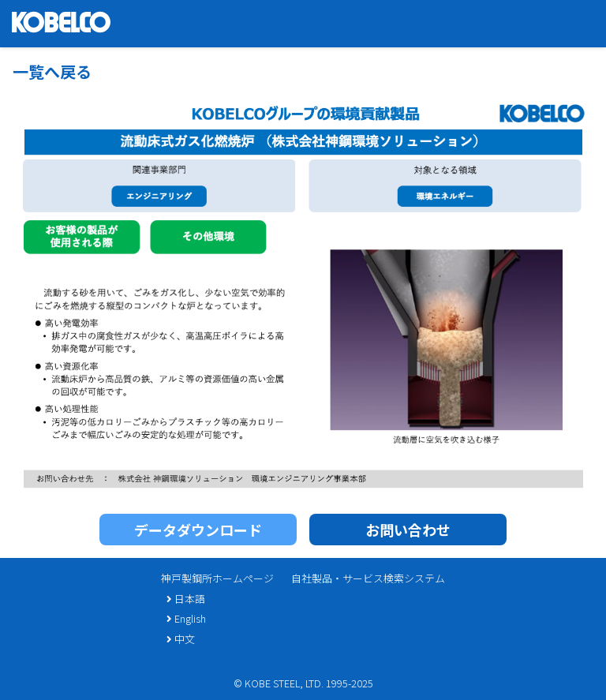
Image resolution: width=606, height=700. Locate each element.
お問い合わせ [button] (408, 530)
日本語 (185, 599)
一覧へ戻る (52, 71)
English (186, 618)
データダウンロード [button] (198, 530)
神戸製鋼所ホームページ (217, 578)
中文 (180, 639)
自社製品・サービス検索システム (368, 578)
